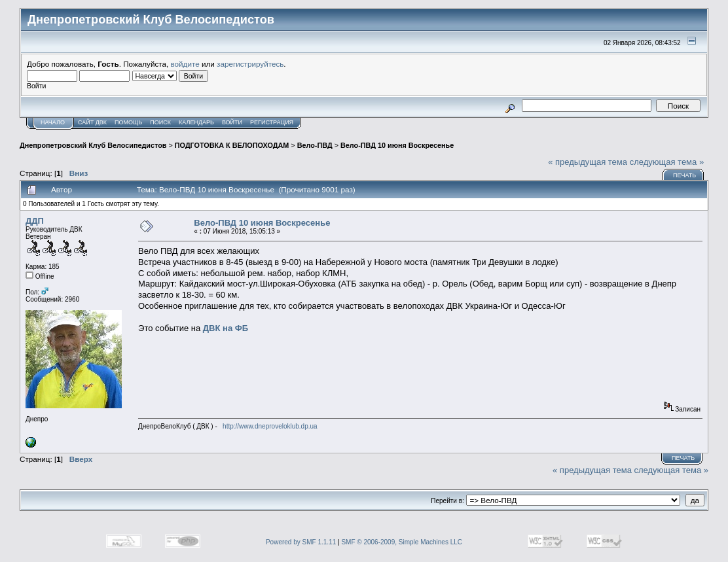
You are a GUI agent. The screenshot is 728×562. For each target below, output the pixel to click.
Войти (232, 122)
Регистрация (272, 122)
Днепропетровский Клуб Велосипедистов (93, 145)
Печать (684, 175)
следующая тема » (667, 162)
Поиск (160, 122)
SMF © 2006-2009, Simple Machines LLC (402, 542)
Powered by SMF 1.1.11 (301, 542)
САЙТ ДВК (92, 122)
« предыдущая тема (588, 162)
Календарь (196, 122)
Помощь (128, 122)
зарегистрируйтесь (250, 64)
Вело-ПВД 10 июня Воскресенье (397, 145)
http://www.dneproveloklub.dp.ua (270, 426)
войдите (185, 64)
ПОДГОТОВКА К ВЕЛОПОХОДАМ (232, 145)
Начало (53, 122)
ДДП (35, 221)
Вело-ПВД (315, 145)
